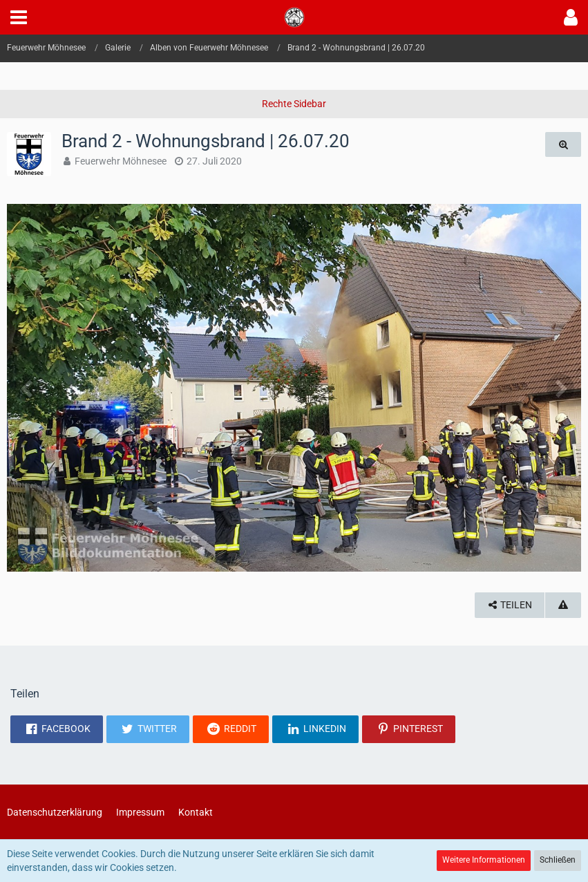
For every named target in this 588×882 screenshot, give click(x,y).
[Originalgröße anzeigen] (563, 145)
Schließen (558, 860)
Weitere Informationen (484, 860)
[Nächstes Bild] (560, 388)
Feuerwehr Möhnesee (121, 161)
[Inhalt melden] (563, 605)
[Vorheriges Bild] (28, 388)
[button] (19, 17)
